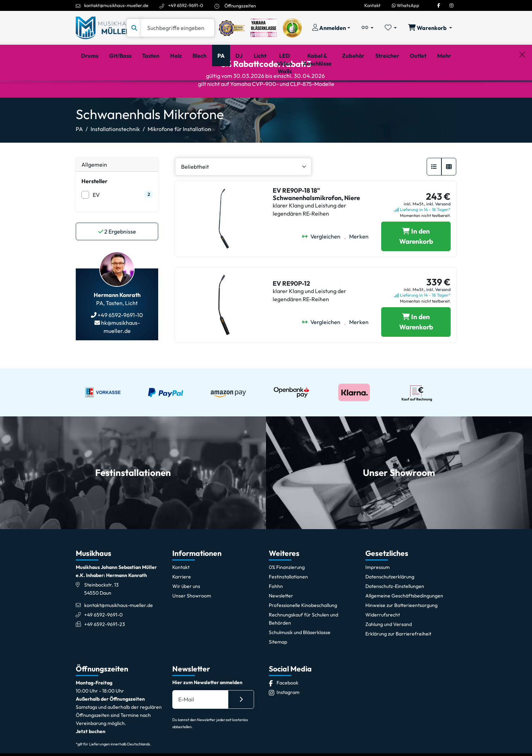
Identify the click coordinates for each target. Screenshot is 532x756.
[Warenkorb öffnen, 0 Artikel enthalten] (430, 28)
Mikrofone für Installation (179, 161)
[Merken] (359, 268)
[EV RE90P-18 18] (416, 268)
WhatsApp (406, 5)
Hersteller (94, 213)
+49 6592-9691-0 (186, 5)
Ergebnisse (117, 263)
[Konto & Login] (331, 28)
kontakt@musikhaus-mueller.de (116, 5)
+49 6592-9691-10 (120, 347)
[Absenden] (241, 731)
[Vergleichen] (323, 268)
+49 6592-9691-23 (105, 656)
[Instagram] (451, 5)
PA (79, 161)
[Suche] (178, 28)
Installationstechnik (115, 161)
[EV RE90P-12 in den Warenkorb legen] (416, 354)
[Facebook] (439, 5)
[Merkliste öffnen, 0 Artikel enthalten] (391, 28)
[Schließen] (522, 92)
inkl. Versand (438, 236)
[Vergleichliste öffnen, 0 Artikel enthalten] (367, 28)
